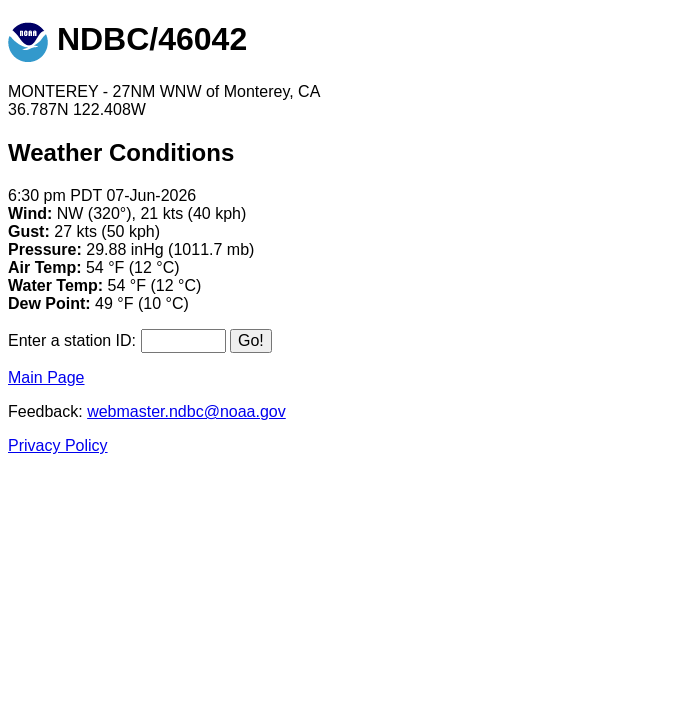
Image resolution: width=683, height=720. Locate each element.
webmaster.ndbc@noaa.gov (186, 411)
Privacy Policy (58, 445)
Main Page (46, 377)
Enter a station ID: (72, 340)
